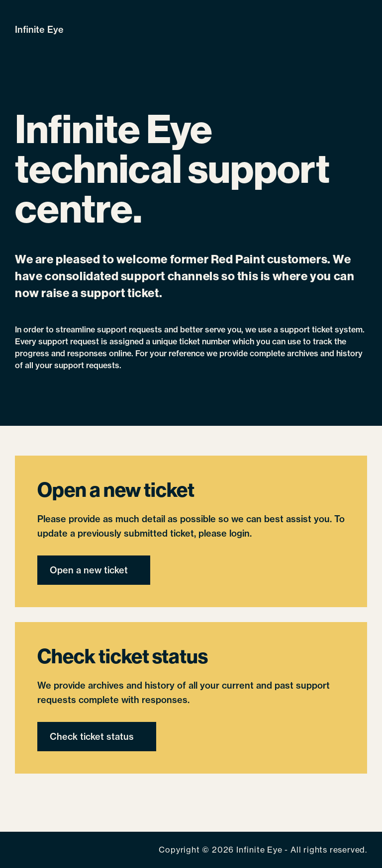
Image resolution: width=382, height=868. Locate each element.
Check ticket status (92, 737)
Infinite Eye (39, 30)
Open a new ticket (89, 570)
